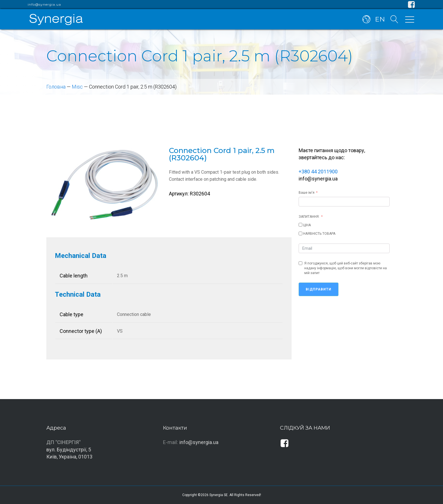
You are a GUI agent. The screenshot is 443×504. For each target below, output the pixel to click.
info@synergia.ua (44, 5)
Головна (56, 87)
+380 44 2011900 (318, 172)
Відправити (319, 289)
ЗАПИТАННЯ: (309, 217)
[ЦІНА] (300, 225)
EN (380, 19)
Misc (77, 87)
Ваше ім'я (307, 193)
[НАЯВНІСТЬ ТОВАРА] (300, 233)
